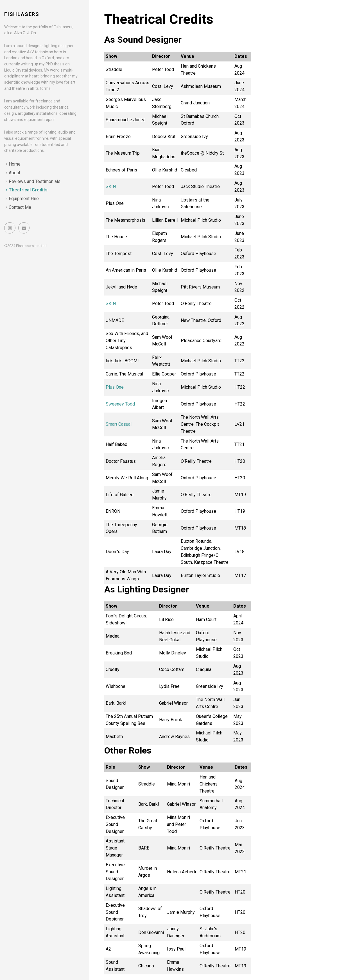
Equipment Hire (24, 199)
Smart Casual (119, 424)
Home (15, 164)
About (14, 173)
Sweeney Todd (120, 404)
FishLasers (22, 14)
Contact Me (20, 207)
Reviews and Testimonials (35, 181)
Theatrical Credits (28, 190)
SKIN (111, 186)
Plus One (115, 387)
